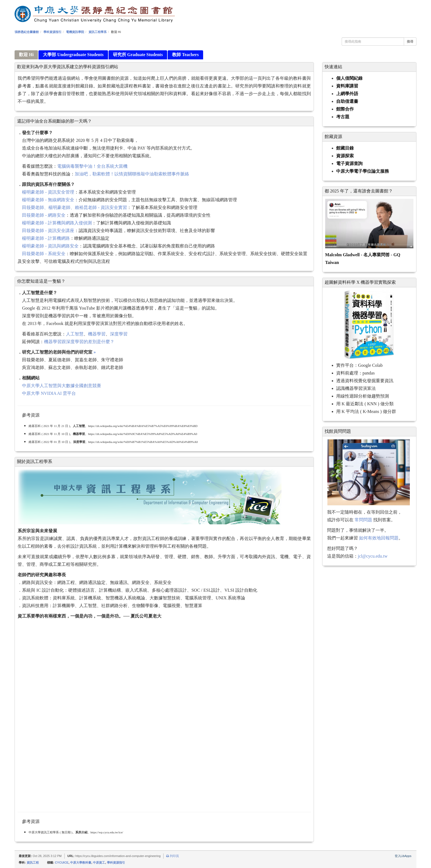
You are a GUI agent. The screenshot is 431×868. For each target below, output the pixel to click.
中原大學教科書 (81, 863)
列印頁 (173, 856)
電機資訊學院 (75, 32)
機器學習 (97, 334)
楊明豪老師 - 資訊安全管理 (48, 192)
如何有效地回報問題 (379, 538)
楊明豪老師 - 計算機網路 (46, 238)
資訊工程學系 (98, 32)
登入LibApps (403, 856)
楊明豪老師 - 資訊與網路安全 (50, 246)
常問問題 (363, 520)
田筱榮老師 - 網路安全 (44, 215)
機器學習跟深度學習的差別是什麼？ (79, 342)
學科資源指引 (53, 32)
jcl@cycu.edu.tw (373, 556)
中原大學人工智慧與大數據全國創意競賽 (62, 386)
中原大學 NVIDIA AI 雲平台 (49, 393)
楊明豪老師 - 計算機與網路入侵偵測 (57, 223)
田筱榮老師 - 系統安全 (44, 254)
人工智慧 (75, 334)
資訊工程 (33, 863)
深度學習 (119, 334)
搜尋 (410, 42)
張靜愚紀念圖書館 (27, 32)
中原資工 (99, 863)
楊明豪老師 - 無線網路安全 (48, 200)
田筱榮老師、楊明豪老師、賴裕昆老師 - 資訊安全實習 (74, 207)
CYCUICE (62, 863)
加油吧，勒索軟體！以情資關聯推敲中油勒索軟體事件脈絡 (132, 174)
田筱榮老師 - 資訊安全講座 (48, 231)
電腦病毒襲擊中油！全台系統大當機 (92, 166)
